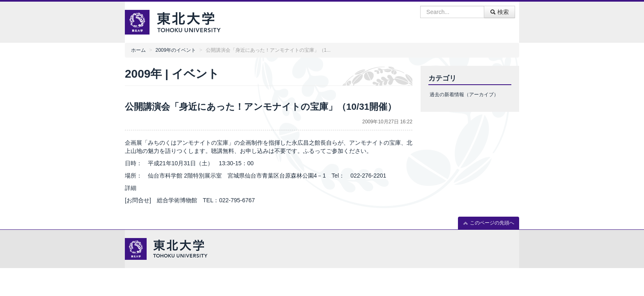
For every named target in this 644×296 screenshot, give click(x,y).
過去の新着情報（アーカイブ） (464, 95)
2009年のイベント (176, 50)
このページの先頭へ (489, 223)
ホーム (138, 50)
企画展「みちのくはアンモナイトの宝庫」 (179, 143)
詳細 (131, 188)
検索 (499, 12)
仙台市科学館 (165, 176)
